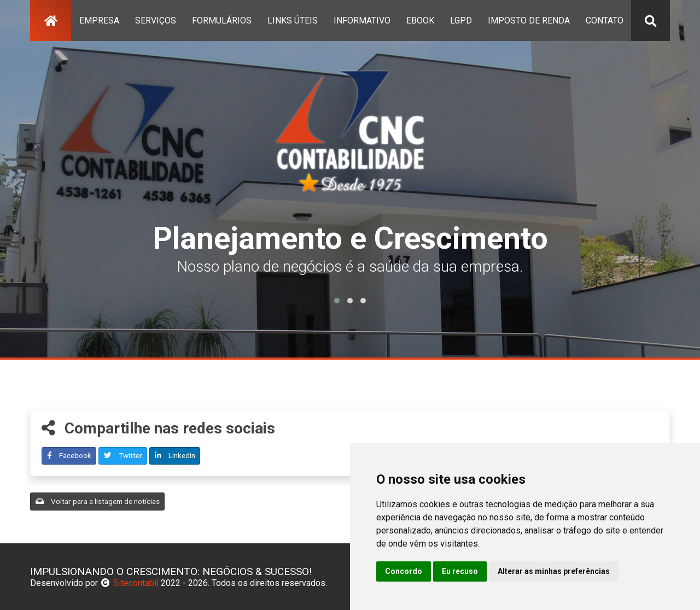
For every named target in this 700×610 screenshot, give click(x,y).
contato (605, 20)
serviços (156, 20)
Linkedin (175, 455)
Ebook (420, 20)
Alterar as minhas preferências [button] (554, 571)
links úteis (293, 20)
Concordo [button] (404, 571)
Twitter (123, 455)
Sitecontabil (136, 583)
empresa (99, 20)
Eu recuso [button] (460, 571)
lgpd (461, 20)
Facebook (69, 455)
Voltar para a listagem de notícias (98, 501)
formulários (222, 20)
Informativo (362, 20)
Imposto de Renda (529, 20)
